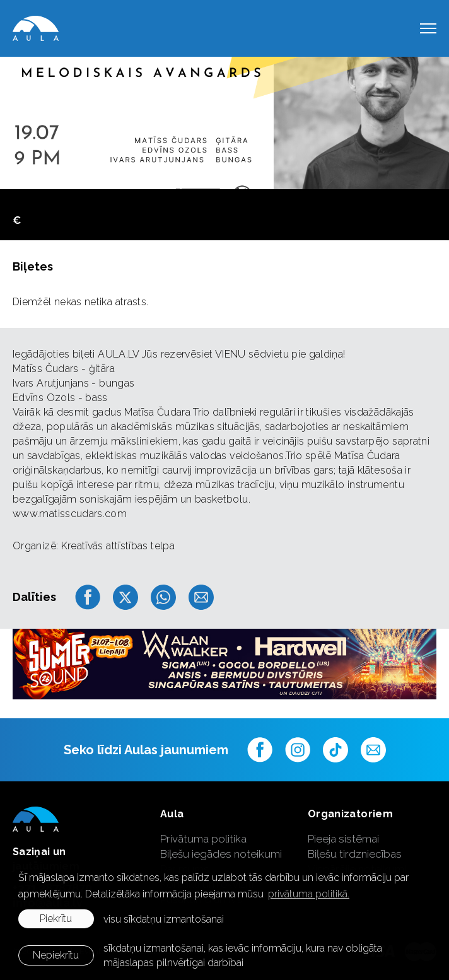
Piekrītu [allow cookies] (56, 919)
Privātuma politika (203, 839)
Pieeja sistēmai (343, 839)
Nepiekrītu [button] (56, 955)
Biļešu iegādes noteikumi (221, 854)
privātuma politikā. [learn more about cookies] (309, 894)
